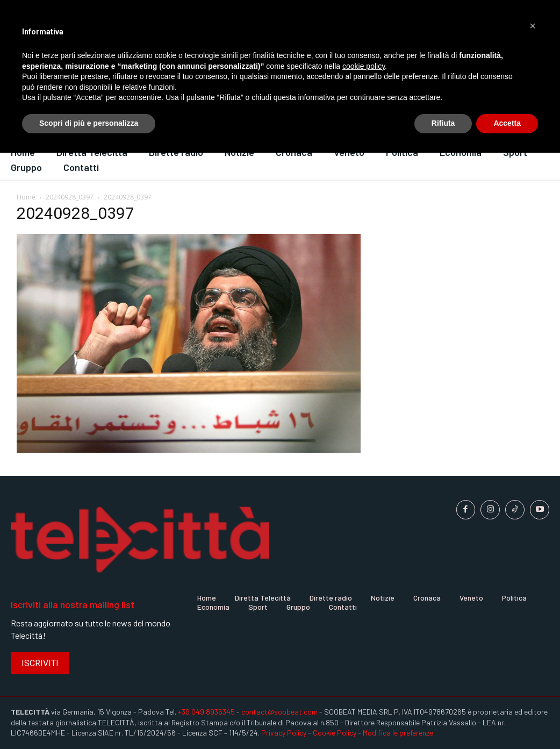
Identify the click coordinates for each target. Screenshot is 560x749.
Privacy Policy (284, 733)
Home (26, 197)
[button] (533, 26)
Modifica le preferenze (398, 733)
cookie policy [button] (364, 66)
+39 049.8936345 (206, 712)
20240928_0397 (70, 197)
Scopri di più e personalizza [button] (89, 123)
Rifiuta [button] (443, 123)
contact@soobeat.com (279, 712)
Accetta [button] (507, 123)
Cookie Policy (335, 733)
